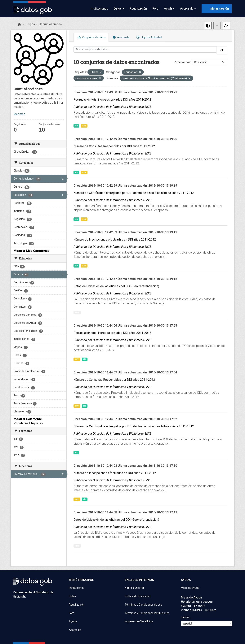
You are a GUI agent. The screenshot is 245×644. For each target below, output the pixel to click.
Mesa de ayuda (190, 588)
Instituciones (99, 9)
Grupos (30, 24)
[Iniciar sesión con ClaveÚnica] (217, 9)
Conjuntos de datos (91, 37)
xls (76, 126)
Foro (155, 9)
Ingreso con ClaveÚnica (139, 621)
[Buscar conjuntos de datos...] (145, 49)
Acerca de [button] (187, 9)
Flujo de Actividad (149, 37)
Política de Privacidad (138, 596)
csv (84, 126)
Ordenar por (182, 62)
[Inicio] (19, 24)
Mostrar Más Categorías (31, 251)
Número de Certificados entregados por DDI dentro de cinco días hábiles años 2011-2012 (134, 193)
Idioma (185, 617)
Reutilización (138, 9)
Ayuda (73, 621)
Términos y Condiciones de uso (143, 605)
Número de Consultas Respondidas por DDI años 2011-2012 (114, 146)
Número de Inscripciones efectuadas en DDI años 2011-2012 (115, 239)
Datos (72, 596)
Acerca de (121, 37)
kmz (77, 312)
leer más (19, 114)
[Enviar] (222, 50)
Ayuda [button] (168, 9)
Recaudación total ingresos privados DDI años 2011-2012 (112, 100)
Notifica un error (134, 588)
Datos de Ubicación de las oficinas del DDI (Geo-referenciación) (116, 286)
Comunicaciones (50, 24)
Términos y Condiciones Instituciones (147, 613)
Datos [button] (118, 9)
